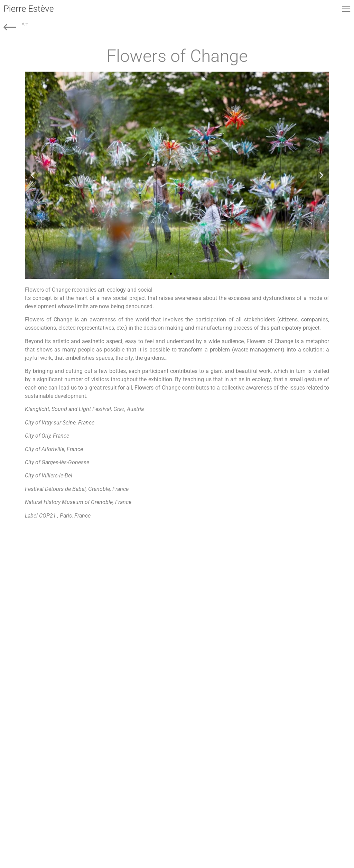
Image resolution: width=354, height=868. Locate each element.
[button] (33, 175)
